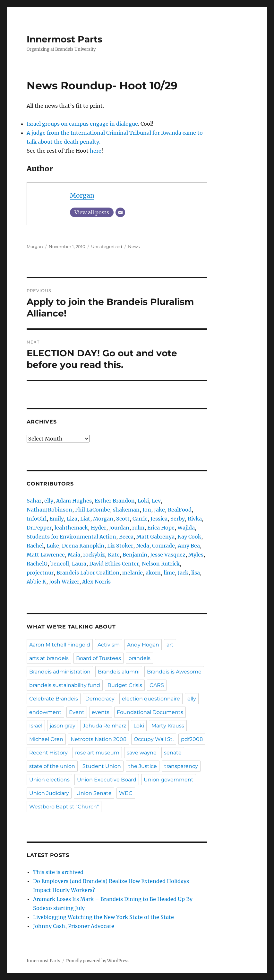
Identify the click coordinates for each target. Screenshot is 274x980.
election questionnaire (151, 699)
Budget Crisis (125, 685)
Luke (53, 546)
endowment (45, 712)
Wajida (186, 528)
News (134, 246)
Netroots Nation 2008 (98, 739)
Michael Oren (46, 739)
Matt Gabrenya (155, 537)
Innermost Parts (64, 39)
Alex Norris (96, 582)
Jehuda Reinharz (104, 726)
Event (77, 712)
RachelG (37, 564)
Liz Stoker (120, 546)
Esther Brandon (115, 501)
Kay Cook (189, 537)
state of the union (52, 766)
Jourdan (119, 528)
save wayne (142, 753)
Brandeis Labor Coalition (88, 573)
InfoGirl (37, 519)
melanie (133, 573)
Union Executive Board (107, 780)
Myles (196, 555)
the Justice (143, 766)
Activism (109, 645)
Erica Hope (161, 528)
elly (49, 501)
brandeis (139, 658)
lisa (196, 573)
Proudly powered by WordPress (98, 961)
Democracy (100, 699)
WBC (126, 793)
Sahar (34, 501)
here (96, 151)
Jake (159, 510)
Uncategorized (107, 246)
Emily (57, 519)
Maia (74, 555)
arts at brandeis (49, 658)
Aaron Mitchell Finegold (60, 645)
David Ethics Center (114, 564)
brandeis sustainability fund (65, 685)
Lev (156, 501)
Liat (85, 519)
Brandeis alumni (119, 672)
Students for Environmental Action (71, 537)
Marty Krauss (168, 726)
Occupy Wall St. (154, 739)
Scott (123, 519)
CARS (157, 685)
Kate (114, 555)
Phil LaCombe (93, 510)
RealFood (180, 510)
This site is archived (58, 872)
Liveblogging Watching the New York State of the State (103, 917)
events (101, 712)
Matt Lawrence (46, 555)
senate (173, 753)
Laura (79, 564)
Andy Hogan (143, 645)
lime (169, 573)
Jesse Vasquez (168, 555)
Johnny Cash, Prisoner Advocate (74, 926)
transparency (181, 766)
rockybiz (94, 555)
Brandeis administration (60, 672)
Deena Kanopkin (83, 546)
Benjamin (135, 555)
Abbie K (36, 582)
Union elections (49, 780)
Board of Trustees (98, 658)
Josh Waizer (64, 582)
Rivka (195, 519)
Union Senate (94, 793)
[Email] (120, 212)
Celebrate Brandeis (54, 699)
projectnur (40, 573)
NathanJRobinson (49, 510)
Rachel (35, 546)
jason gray (63, 726)
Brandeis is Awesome (174, 672)
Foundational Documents (150, 712)
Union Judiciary (49, 793)
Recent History (48, 753)
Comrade (163, 546)
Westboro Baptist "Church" (64, 807)
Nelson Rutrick (161, 564)
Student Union (102, 766)
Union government (169, 780)
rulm (138, 528)
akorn (153, 573)
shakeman (126, 510)
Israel (36, 726)
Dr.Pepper (39, 528)
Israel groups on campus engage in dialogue (82, 124)
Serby (178, 519)
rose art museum (97, 753)
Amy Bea (189, 546)
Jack (183, 573)
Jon (147, 510)
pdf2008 (192, 739)
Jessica (159, 519)
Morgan (82, 195)
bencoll (60, 564)
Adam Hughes (74, 501)
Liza (72, 519)
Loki (143, 501)
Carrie (140, 519)
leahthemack (71, 528)
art (170, 645)
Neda (143, 546)
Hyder (98, 528)
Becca (126, 537)
